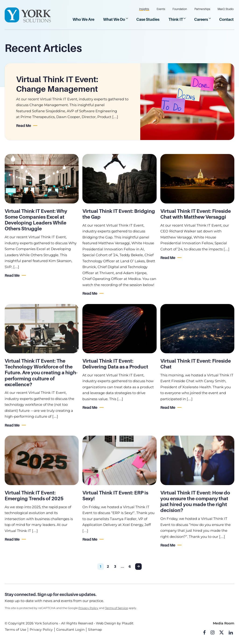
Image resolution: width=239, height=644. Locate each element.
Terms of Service (116, 608)
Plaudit (128, 623)
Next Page (138, 567)
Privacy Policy (88, 608)
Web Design (106, 623)
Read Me (24, 126)
